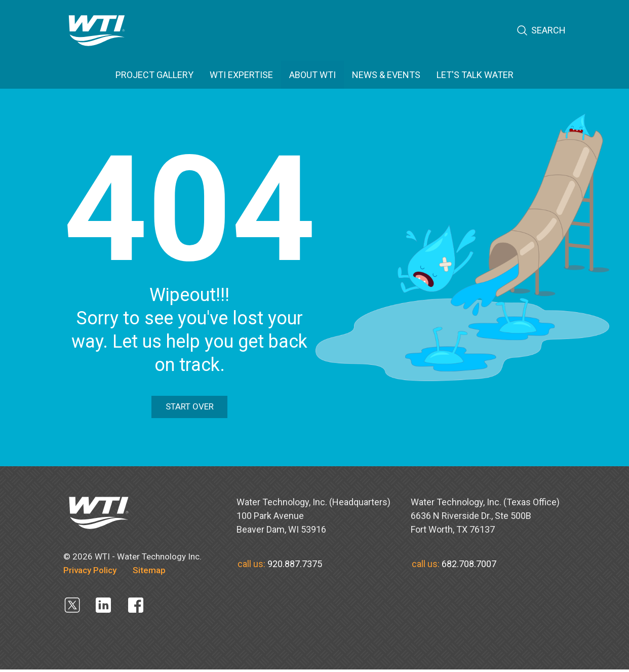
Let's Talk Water (475, 75)
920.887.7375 (295, 566)
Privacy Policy (90, 572)
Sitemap (149, 572)
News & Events (386, 75)
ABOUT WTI (312, 75)
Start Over (190, 408)
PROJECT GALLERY (154, 75)
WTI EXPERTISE (241, 75)
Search (541, 31)
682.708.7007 (469, 566)
